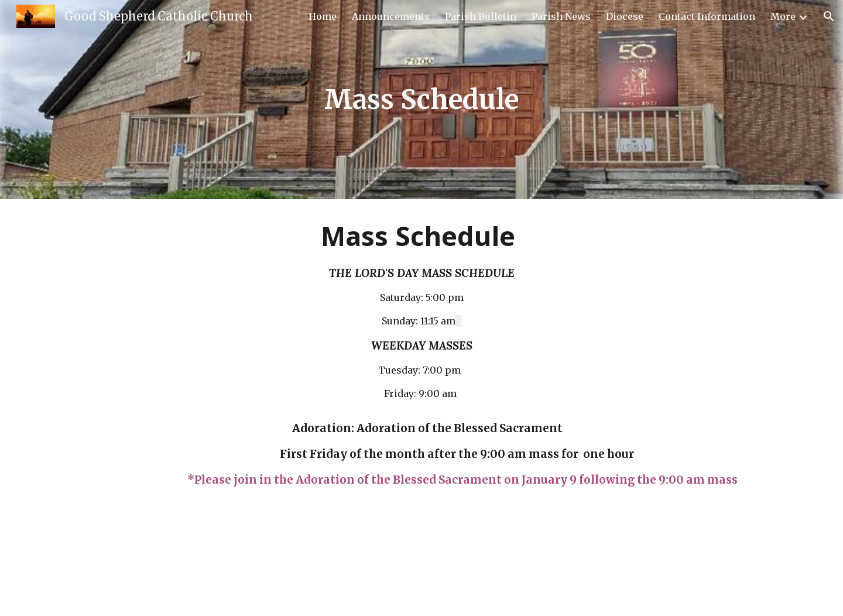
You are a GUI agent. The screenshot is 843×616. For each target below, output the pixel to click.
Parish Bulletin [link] (481, 16)
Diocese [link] (625, 16)
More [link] (783, 16)
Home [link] (323, 16)
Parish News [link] (561, 16)
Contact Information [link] (707, 16)
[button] (829, 16)
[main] (421, 100)
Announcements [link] (391, 16)
